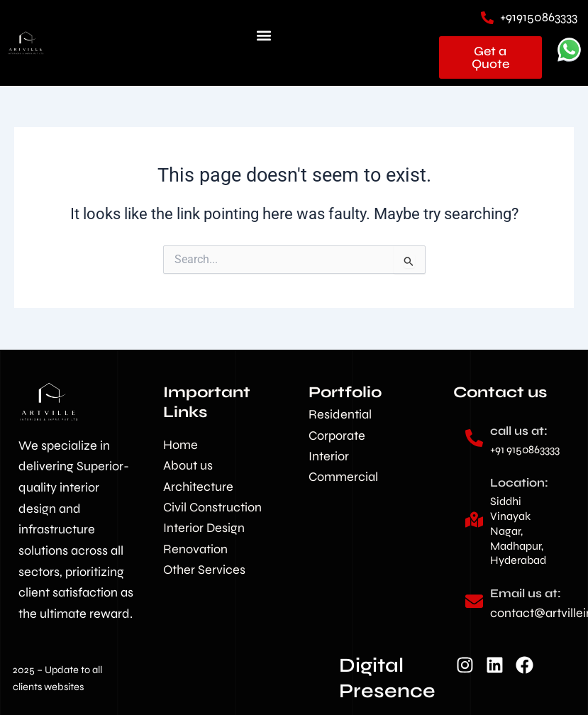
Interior (329, 456)
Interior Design (204, 528)
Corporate (337, 436)
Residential (340, 414)
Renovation (195, 549)
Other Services (204, 570)
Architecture (198, 487)
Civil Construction (212, 507)
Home (181, 445)
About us (188, 465)
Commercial (343, 477)
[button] (264, 36)
